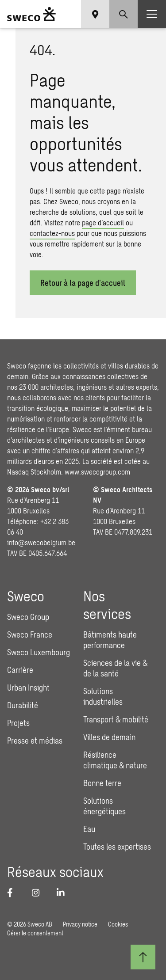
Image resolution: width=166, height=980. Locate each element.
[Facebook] (14, 893)
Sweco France (30, 634)
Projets (18, 723)
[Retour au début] (143, 957)
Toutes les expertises (117, 847)
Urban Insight (28, 688)
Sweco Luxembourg (39, 652)
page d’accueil (103, 222)
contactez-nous (52, 233)
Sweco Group (28, 617)
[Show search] (124, 14)
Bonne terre (102, 783)
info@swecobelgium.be (41, 542)
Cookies (118, 924)
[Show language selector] (95, 14)
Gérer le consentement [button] (35, 933)
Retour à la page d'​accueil (83, 283)
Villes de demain (109, 737)
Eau (89, 829)
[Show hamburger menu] (152, 14)
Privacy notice (80, 924)
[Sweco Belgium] (31, 14)
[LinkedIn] (64, 893)
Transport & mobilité (116, 719)
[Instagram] (39, 893)
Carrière (20, 670)
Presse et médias (35, 741)
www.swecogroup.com (97, 472)
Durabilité (23, 705)
